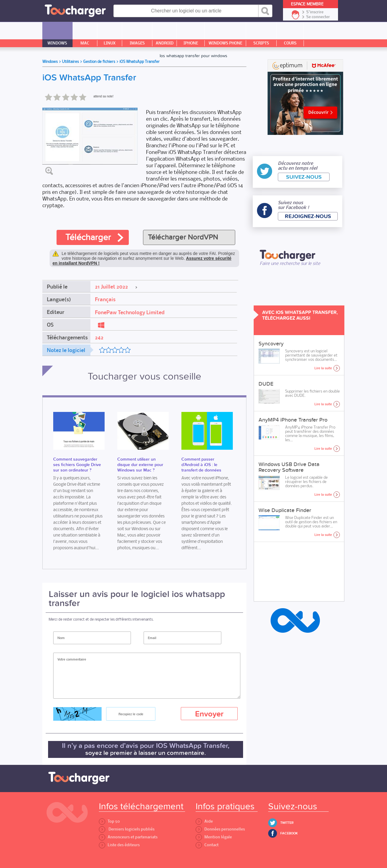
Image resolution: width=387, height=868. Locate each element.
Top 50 (109, 821)
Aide (204, 821)
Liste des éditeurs (119, 845)
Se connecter (318, 17)
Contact (207, 845)
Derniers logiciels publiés (127, 829)
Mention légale (214, 837)
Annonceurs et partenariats (128, 837)
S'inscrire (315, 12)
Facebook (289, 833)
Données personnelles (220, 829)
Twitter (287, 823)
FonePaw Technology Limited (130, 312)
